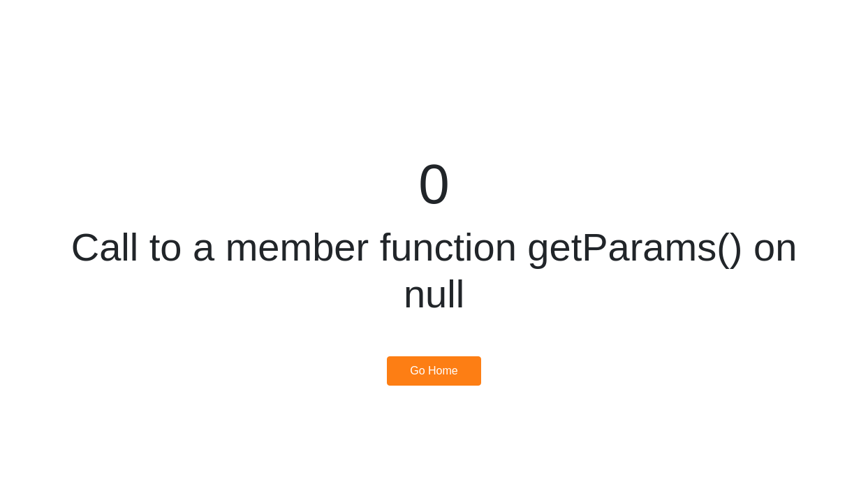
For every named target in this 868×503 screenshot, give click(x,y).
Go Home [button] (434, 371)
